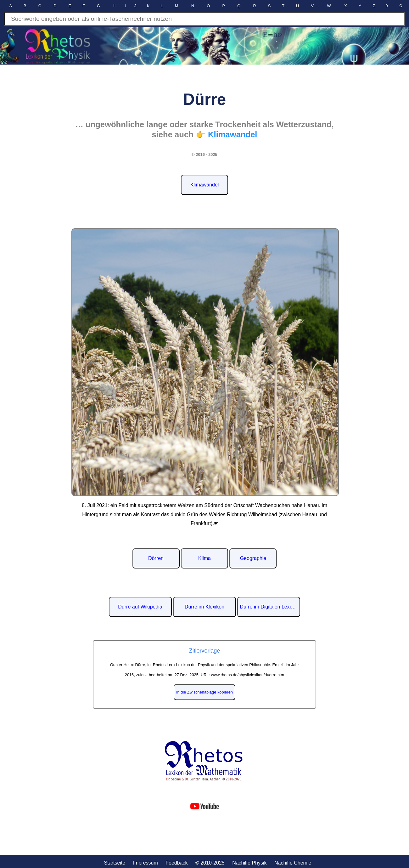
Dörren (156, 558)
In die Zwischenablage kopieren (204, 692)
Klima (204, 558)
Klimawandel (205, 185)
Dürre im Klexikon (204, 607)
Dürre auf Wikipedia (140, 607)
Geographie (253, 558)
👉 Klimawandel (227, 134)
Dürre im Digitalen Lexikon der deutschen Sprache (270, 607)
